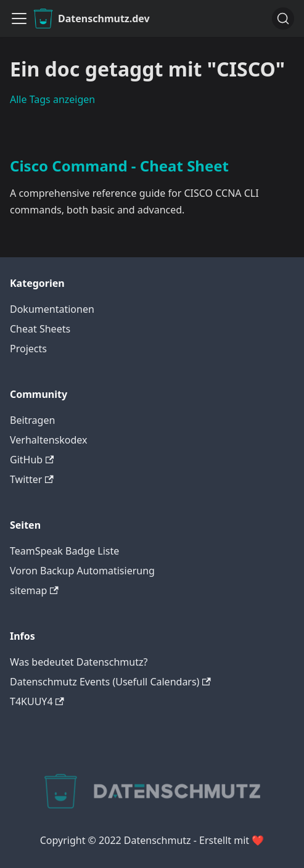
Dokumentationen (52, 309)
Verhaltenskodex (49, 440)
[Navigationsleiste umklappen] (19, 19)
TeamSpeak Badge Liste (64, 551)
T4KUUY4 (37, 701)
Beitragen (32, 420)
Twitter (32, 479)
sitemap (34, 590)
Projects (28, 349)
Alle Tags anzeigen (52, 99)
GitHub (32, 460)
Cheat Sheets (40, 329)
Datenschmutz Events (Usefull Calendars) (110, 682)
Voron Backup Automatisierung (82, 571)
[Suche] (283, 19)
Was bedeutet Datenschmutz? (79, 662)
